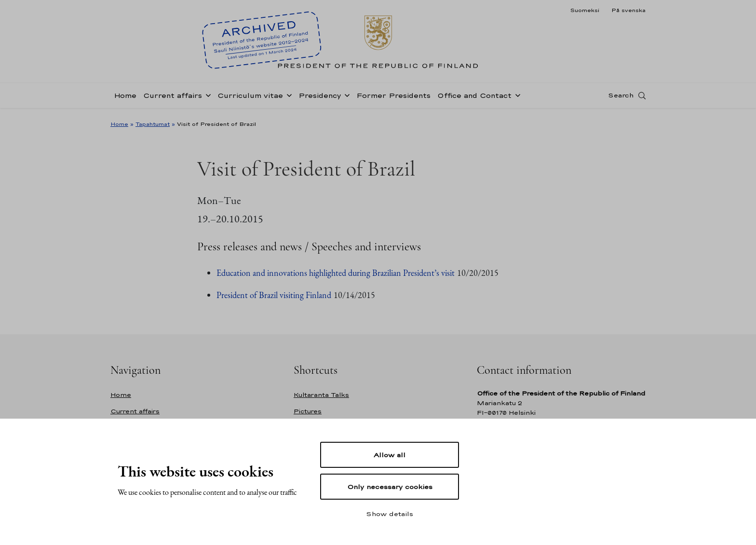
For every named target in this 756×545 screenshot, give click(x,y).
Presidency (320, 98)
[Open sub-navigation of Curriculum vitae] (287, 97)
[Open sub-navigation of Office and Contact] (516, 97)
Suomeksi (585, 10)
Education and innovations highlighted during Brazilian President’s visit (336, 273)
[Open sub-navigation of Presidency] (345, 97)
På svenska (628, 10)
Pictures (308, 411)
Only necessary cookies (390, 487)
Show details (390, 514)
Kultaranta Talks (321, 395)
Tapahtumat (153, 124)
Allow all (390, 455)
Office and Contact (474, 98)
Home (125, 98)
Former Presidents (393, 98)
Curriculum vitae (250, 98)
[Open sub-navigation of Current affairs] (206, 97)
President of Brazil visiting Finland (274, 295)
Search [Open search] (621, 98)
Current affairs (173, 98)
